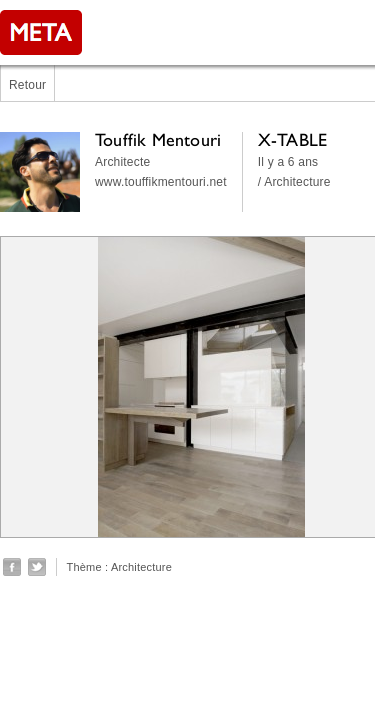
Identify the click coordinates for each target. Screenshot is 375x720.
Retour (27, 85)
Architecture (141, 567)
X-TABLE (292, 139)
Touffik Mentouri (158, 139)
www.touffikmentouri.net (161, 182)
